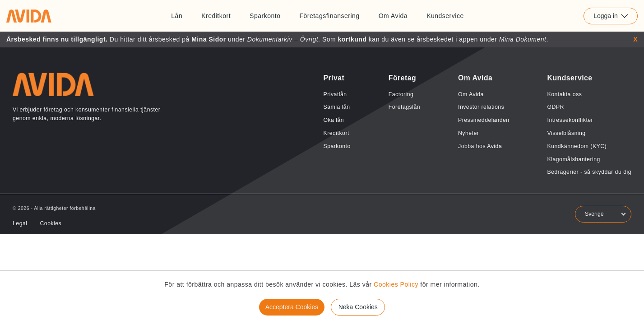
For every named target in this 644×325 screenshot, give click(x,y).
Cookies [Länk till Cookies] (51, 223)
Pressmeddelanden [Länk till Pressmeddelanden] (484, 120)
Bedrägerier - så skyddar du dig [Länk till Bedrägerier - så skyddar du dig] (589, 172)
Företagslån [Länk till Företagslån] (404, 107)
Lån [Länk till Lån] (177, 16)
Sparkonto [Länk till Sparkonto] (265, 16)
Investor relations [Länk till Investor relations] (481, 107)
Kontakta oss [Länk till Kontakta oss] (565, 94)
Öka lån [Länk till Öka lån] (334, 120)
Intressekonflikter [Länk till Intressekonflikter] (570, 120)
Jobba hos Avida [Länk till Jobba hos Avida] (480, 146)
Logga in (611, 16)
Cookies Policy (396, 284)
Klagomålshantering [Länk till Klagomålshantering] (574, 159)
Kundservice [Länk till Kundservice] (445, 16)
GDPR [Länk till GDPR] (556, 107)
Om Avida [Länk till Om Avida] (393, 16)
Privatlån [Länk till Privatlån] (335, 94)
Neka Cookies (358, 307)
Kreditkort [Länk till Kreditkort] (216, 16)
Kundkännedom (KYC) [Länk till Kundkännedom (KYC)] (577, 146)
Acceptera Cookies (292, 307)
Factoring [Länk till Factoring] (401, 94)
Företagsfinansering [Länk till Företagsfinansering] (329, 16)
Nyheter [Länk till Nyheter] (468, 133)
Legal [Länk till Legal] (20, 223)
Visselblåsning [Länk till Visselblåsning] (567, 133)
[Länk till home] (29, 16)
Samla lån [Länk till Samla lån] (336, 107)
